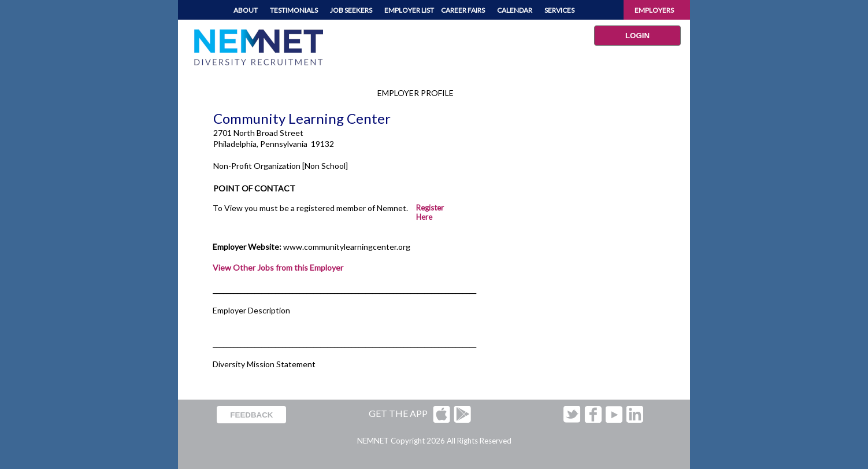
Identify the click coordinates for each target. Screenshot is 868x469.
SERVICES (559, 10)
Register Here (430, 212)
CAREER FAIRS (463, 10)
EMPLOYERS (654, 10)
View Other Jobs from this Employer (278, 267)
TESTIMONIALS (294, 10)
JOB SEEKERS (351, 10)
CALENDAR (515, 10)
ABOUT (246, 10)
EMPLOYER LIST (409, 10)
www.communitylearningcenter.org (347, 247)
